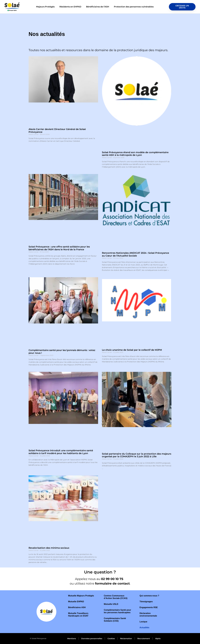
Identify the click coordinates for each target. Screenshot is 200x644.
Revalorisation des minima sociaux (49, 548)
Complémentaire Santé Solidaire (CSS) (115, 620)
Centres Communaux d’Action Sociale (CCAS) (116, 597)
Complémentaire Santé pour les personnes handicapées (117, 611)
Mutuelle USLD (111, 604)
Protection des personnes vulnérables (134, 7)
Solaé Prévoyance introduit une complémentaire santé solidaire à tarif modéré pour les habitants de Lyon (61, 452)
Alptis (158, 639)
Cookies (111, 639)
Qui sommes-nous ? (149, 596)
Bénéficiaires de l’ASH (98, 7)
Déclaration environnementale (148, 615)
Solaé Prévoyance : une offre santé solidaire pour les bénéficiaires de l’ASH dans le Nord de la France (59, 248)
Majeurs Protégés (45, 7)
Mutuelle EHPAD (76, 602)
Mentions (72, 639)
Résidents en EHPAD (70, 7)
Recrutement (144, 639)
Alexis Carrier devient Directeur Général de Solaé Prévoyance (57, 131)
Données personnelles (92, 639)
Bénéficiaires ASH (77, 607)
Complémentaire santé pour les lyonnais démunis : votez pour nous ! (62, 352)
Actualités (144, 628)
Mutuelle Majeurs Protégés (81, 596)
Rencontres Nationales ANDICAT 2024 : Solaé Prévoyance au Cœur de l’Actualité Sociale (135, 254)
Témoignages (146, 602)
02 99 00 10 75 (113, 579)
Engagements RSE (149, 607)
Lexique (143, 622)
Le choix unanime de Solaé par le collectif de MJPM (132, 350)
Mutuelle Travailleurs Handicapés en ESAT (78, 615)
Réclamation (126, 639)
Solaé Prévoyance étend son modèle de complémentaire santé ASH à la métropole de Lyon (135, 154)
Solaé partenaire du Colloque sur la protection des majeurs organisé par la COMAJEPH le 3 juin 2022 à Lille (137, 455)
